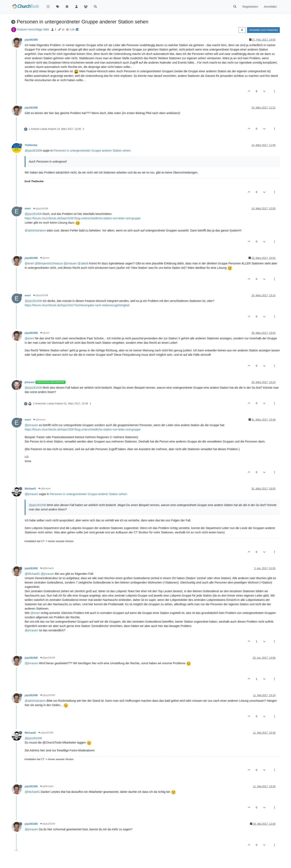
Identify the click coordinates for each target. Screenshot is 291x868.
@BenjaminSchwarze (49, 263)
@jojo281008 (33, 151)
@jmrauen (70, 263)
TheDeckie (31, 145)
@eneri (45, 258)
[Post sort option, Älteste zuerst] (242, 30)
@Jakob (83, 263)
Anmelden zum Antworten (263, 30)
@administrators (35, 230)
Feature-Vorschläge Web (33, 29)
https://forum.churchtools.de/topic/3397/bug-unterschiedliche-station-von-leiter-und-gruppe (83, 218)
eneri (28, 209)
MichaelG (30, 489)
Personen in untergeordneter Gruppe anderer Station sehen (92, 151)
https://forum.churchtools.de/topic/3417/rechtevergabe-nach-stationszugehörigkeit (77, 305)
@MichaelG (47, 568)
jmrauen (30, 382)
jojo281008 (31, 40)
